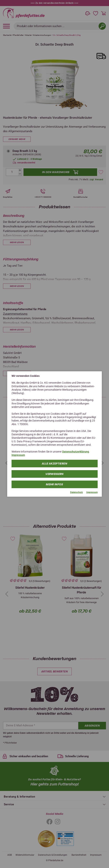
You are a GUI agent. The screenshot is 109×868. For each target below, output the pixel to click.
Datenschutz (77, 492)
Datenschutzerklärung (76, 452)
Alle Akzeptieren (54, 463)
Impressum (18, 455)
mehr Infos (54, 484)
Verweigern (54, 474)
